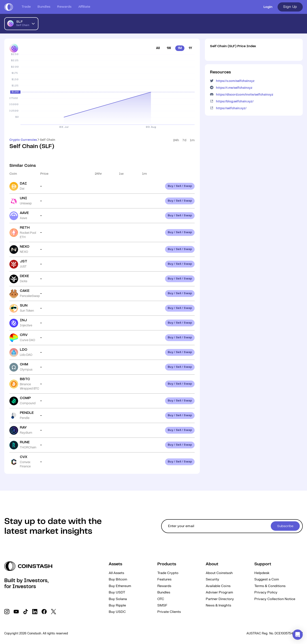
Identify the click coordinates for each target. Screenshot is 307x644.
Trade (26, 7)
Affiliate (84, 7)
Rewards (64, 7)
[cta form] (232, 526)
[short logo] (9, 7)
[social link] (7, 612)
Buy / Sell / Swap (180, 186)
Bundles (44, 7)
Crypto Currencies (23, 140)
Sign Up (290, 7)
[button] (298, 635)
